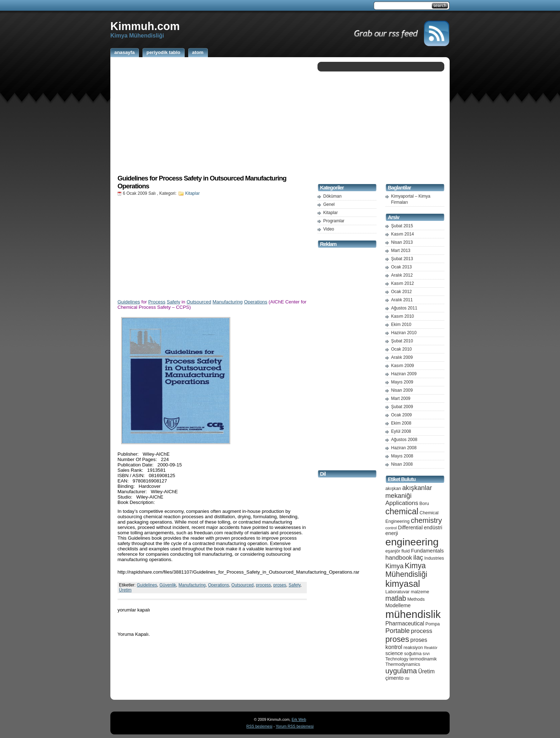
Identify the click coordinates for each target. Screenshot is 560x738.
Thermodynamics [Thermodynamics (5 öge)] (403, 664)
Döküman (332, 196)
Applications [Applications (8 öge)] (402, 503)
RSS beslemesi (259, 726)
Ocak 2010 (401, 349)
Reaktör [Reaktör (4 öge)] (431, 648)
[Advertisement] (212, 115)
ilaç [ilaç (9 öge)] (418, 557)
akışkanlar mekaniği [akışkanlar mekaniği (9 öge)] (409, 492)
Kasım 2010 (402, 316)
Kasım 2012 (402, 283)
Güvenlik (168, 585)
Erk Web (299, 719)
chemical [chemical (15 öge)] (402, 511)
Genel (329, 204)
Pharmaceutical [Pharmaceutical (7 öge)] (405, 623)
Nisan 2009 (402, 390)
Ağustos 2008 (404, 440)
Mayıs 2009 (402, 382)
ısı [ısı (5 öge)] (407, 678)
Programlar (334, 221)
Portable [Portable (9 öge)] (397, 631)
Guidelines (129, 302)
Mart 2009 (401, 398)
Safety (174, 302)
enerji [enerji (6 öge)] (392, 533)
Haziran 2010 (404, 333)
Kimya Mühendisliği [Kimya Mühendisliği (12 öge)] (406, 570)
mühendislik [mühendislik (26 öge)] (413, 614)
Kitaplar (192, 193)
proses (280, 585)
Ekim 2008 (401, 423)
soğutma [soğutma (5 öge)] (413, 653)
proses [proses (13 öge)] (397, 639)
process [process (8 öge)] (422, 631)
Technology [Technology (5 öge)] (397, 659)
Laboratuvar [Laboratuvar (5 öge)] (397, 592)
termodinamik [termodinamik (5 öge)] (423, 659)
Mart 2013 (401, 251)
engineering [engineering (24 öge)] (412, 542)
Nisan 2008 (402, 464)
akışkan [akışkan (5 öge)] (393, 488)
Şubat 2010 (402, 341)
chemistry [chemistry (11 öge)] (426, 520)
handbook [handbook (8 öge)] (399, 558)
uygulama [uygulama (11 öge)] (401, 671)
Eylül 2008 (401, 431)
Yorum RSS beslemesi (295, 726)
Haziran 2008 (404, 448)
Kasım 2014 (402, 234)
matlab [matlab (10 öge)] (396, 598)
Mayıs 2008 (402, 456)
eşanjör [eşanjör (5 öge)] (393, 551)
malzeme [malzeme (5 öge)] (420, 592)
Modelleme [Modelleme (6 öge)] (398, 605)
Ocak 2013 (401, 267)
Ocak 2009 (401, 415)
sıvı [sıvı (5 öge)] (426, 653)
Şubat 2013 (402, 259)
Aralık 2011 (402, 300)
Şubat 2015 (402, 226)
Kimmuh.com (145, 26)
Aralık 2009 (402, 357)
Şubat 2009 (402, 407)
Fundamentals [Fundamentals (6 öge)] (427, 551)
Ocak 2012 (401, 292)
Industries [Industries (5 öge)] (434, 558)
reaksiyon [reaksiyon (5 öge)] (413, 647)
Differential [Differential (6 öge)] (410, 528)
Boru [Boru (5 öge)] (424, 503)
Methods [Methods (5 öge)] (416, 599)
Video (329, 229)
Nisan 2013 (402, 242)
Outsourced (199, 302)
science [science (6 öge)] (394, 653)
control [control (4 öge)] (391, 528)
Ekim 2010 (401, 325)
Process (157, 302)
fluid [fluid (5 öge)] (406, 551)
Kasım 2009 (402, 366)
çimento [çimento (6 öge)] (394, 678)
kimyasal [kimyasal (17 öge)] (403, 584)
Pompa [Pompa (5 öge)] (432, 624)
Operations (256, 302)
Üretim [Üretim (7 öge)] (426, 671)
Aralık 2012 (402, 275)
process (264, 585)
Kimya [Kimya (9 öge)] (394, 566)
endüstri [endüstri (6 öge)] (433, 528)
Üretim (125, 590)
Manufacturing (227, 302)
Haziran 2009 (404, 374)
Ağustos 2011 (404, 308)
